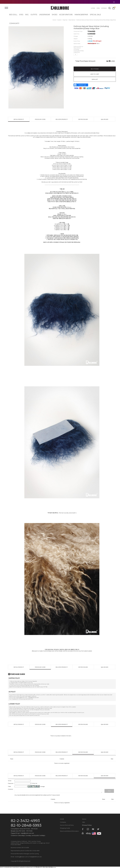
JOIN (98, 8)
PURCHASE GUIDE (40, 119)
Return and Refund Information (69, 831)
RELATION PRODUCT (62, 119)
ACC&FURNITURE (66, 15)
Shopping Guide (65, 828)
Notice (84, 819)
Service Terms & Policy (67, 825)
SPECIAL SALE (95, 15)
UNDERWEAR (44, 15)
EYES (21, 15)
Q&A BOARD (105, 119)
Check (109, 791)
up (79, 54)
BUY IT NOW (95, 69)
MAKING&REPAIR (81, 15)
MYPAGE (104, 8)
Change (42, 786)
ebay (88, 833)
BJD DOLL (13, 15)
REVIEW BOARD (83, 119)
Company (63, 822)
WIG (27, 15)
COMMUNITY (14, 23)
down (82, 54)
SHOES (55, 15)
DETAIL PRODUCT (19, 119)
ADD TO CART (95, 74)
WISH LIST (95, 79)
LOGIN (93, 8)
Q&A (84, 822)
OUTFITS (34, 15)
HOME (62, 819)
